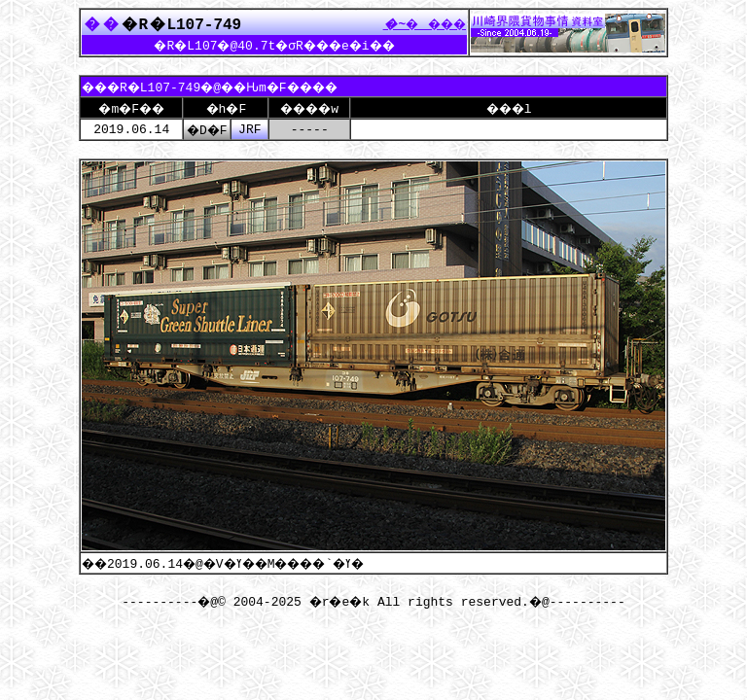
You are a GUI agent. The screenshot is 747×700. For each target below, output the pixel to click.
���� (419, 23)
